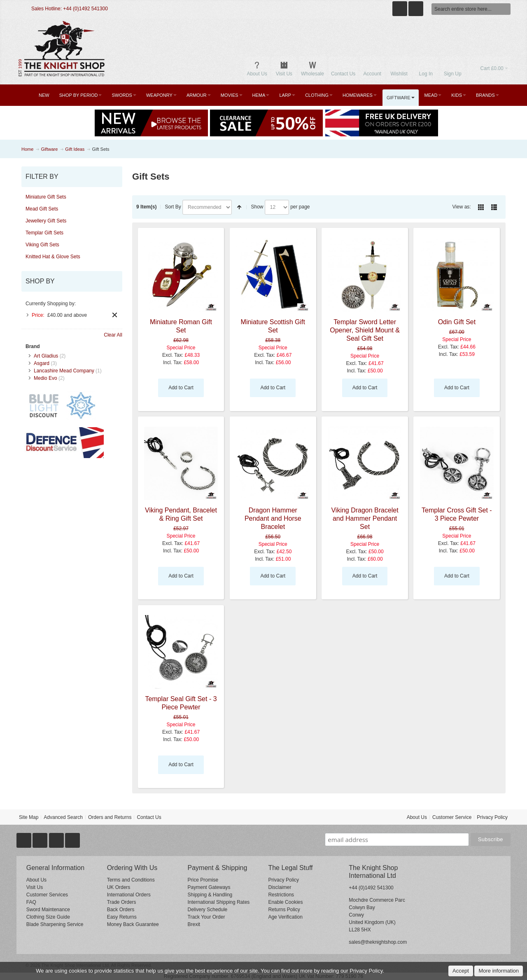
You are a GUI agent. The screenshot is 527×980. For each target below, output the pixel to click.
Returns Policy (284, 910)
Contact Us (149, 817)
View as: (462, 207)
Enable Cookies (285, 902)
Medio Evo (45, 378)
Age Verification (285, 917)
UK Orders (119, 887)
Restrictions (281, 895)
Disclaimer (280, 887)
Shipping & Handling (210, 895)
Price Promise (203, 880)
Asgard (42, 363)
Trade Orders (122, 902)
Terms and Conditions (131, 880)
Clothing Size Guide (48, 917)
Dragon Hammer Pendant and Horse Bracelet (273, 518)
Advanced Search (63, 817)
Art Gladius (46, 356)
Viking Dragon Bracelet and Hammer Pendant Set (365, 518)
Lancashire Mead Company (64, 371)
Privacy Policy (492, 817)
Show (257, 207)
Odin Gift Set (457, 322)
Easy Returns (122, 917)
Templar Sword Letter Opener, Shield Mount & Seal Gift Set (365, 330)
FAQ (31, 902)
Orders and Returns (110, 817)
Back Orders (121, 910)
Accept (461, 971)
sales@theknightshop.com (378, 942)
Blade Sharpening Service (55, 924)
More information (499, 971)
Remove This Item (115, 315)
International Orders (129, 895)
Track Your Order (206, 917)
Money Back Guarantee (133, 924)
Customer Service (452, 817)
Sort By (173, 207)
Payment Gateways (209, 887)
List (494, 207)
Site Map (29, 817)
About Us (417, 817)
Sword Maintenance (48, 910)
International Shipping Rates (219, 902)
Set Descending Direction (239, 207)
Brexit (194, 924)
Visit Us (35, 887)
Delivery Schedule (208, 910)
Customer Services (47, 895)
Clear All (113, 335)
